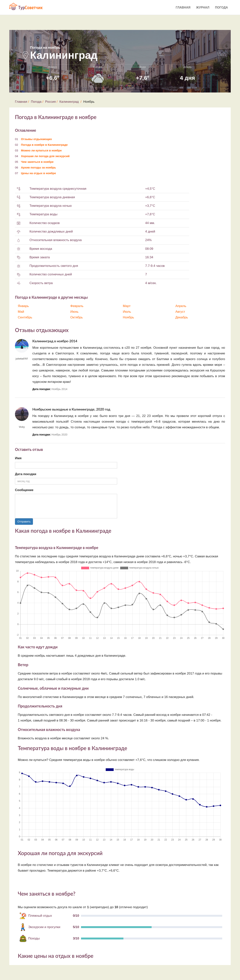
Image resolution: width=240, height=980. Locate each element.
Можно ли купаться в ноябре (41, 150)
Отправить (24, 522)
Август (180, 312)
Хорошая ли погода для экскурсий (45, 156)
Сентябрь (25, 317)
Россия (51, 102)
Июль (127, 312)
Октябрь (77, 317)
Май (21, 312)
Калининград (69, 102)
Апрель (181, 306)
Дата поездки (26, 474)
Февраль (77, 306)
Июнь (74, 312)
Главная (183, 7)
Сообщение (24, 490)
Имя (18, 458)
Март (127, 306)
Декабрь (182, 317)
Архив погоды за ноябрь (39, 167)
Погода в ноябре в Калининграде (44, 145)
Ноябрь (128, 317)
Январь (23, 306)
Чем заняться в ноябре (37, 162)
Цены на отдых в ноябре (39, 173)
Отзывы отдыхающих (36, 139)
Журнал (203, 7)
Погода (221, 7)
